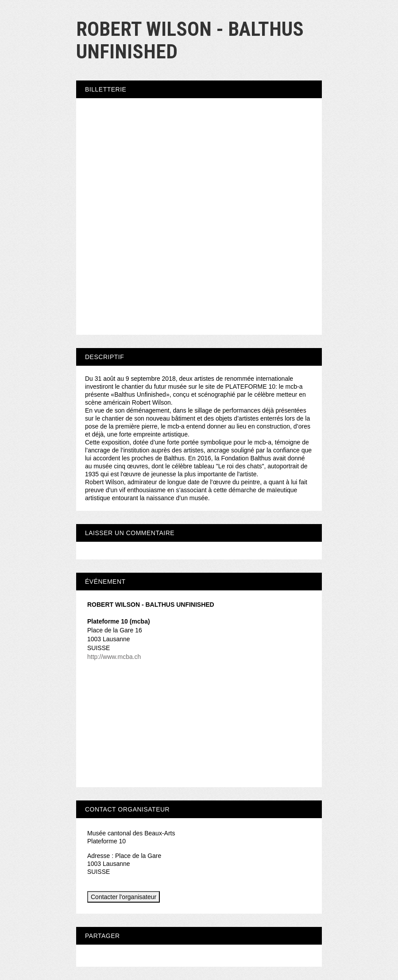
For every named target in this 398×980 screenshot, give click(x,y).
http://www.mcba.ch (114, 657)
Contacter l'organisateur (124, 897)
